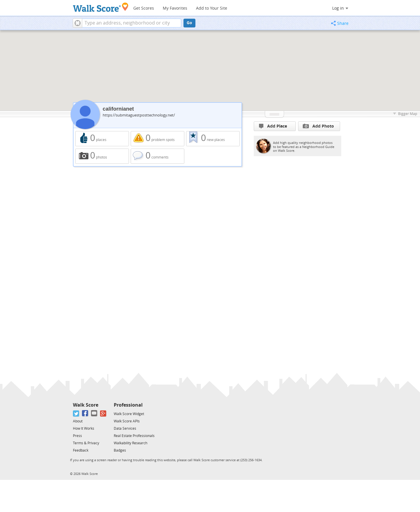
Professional (128, 405)
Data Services (125, 429)
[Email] (94, 413)
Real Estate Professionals (134, 436)
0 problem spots (157, 139)
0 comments (157, 156)
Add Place (273, 126)
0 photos (102, 156)
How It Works (84, 429)
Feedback (81, 450)
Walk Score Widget (129, 414)
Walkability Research (131, 443)
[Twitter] (76, 413)
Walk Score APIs (127, 421)
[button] (77, 23)
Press (77, 436)
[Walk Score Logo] (101, 7)
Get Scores (144, 8)
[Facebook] (85, 413)
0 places (102, 139)
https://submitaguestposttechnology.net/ (139, 115)
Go (189, 23)
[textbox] (132, 23)
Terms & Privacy (86, 443)
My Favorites (175, 8)
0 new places (213, 139)
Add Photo (318, 126)
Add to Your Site (212, 8)
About (78, 421)
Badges (120, 450)
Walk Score (86, 405)
